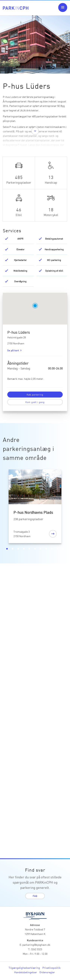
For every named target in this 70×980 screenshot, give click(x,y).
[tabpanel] (35, 507)
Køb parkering (35, 394)
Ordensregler (47, 972)
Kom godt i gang (35, 402)
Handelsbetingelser (26, 972)
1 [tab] (7, 549)
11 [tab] (63, 549)
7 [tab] (41, 549)
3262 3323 (36, 949)
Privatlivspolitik (52, 968)
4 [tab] (24, 549)
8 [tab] (46, 549)
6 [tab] (35, 549)
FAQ (35, 896)
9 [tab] (52, 549)
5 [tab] (29, 549)
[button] (35, 306)
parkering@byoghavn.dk (36, 945)
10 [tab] (57, 549)
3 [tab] (18, 549)
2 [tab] (13, 549)
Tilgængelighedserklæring (24, 968)
